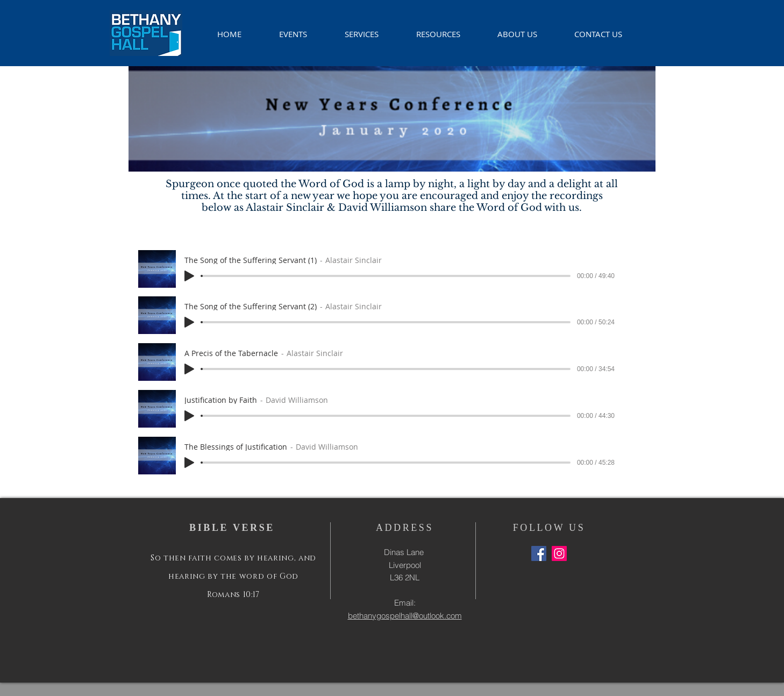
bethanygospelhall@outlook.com (405, 616)
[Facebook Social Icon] (539, 553)
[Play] (189, 276)
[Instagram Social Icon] (559, 553)
